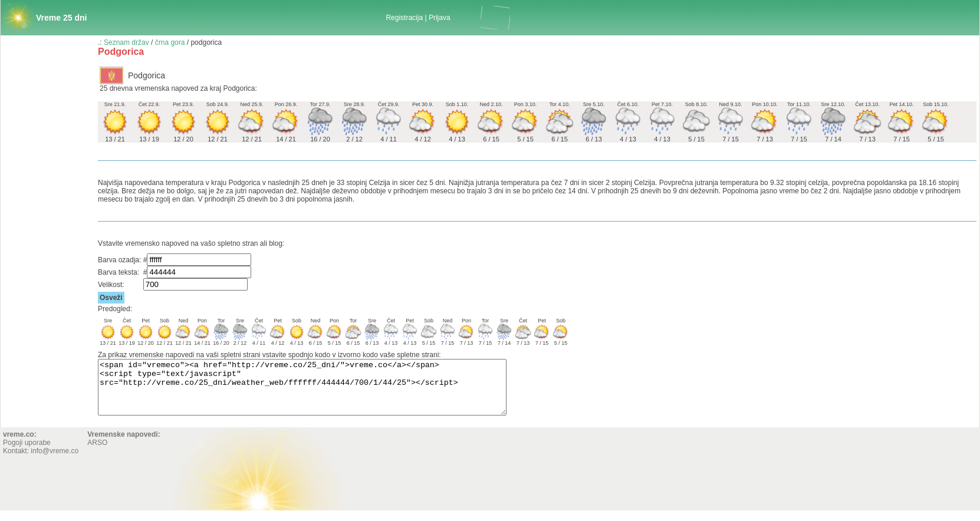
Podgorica (147, 75)
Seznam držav (126, 42)
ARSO (97, 453)
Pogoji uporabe (27, 453)
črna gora (170, 42)
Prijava (440, 18)
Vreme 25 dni (61, 18)
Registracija (404, 18)
